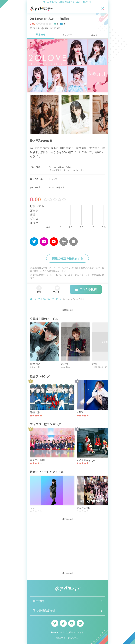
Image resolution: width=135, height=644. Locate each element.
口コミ (94, 35)
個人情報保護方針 (44, 611)
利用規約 (38, 601)
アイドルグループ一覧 (48, 299)
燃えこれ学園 (37, 460)
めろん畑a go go (86, 460)
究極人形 (35, 412)
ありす (65, 364)
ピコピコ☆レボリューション (105, 367)
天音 (32, 508)
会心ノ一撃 (35, 367)
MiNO (80, 412)
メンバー (67, 35)
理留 (95, 364)
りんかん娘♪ (83, 508)
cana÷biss (65, 367)
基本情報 (41, 35)
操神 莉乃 (35, 364)
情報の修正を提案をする (67, 258)
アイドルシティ (71, 638)
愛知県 (35, 28)
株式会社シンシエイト (73, 632)
